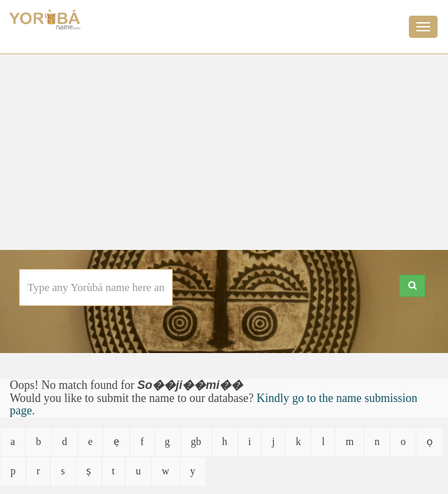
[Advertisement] (224, 152)
